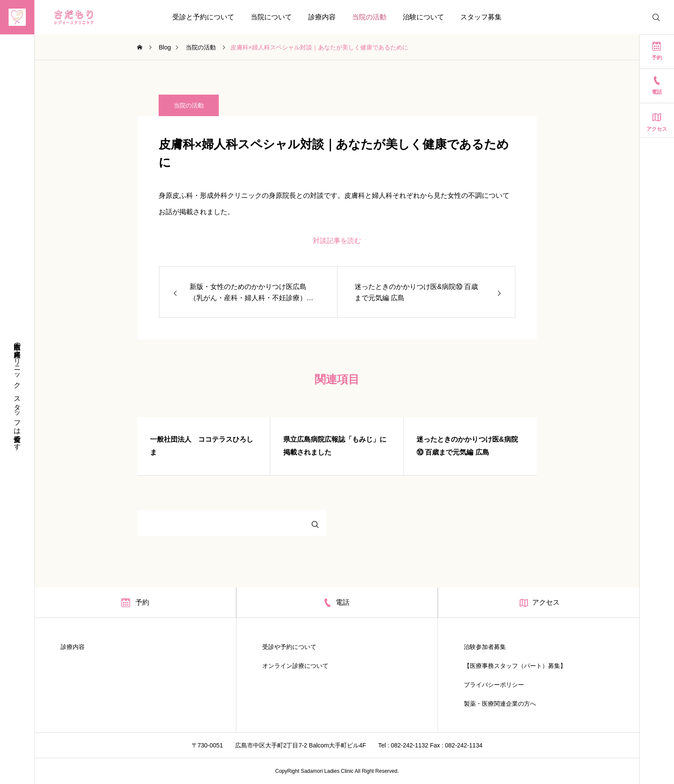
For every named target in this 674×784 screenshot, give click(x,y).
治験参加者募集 (485, 647)
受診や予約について (289, 647)
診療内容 (322, 17)
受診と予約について (203, 17)
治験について (423, 17)
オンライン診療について (295, 666)
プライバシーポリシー (494, 685)
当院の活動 (369, 17)
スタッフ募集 (481, 17)
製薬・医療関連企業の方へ (500, 704)
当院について (271, 17)
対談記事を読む (337, 241)
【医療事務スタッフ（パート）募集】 (515, 666)
